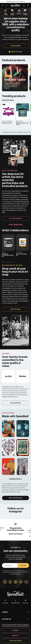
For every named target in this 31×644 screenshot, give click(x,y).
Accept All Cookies (15, 641)
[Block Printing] (6, 12)
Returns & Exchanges (15, 534)
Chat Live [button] (26, 602)
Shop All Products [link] (8, 100)
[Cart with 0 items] (28, 5)
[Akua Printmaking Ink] (23, 242)
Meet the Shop (16, 309)
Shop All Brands (15, 403)
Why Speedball (16, 46)
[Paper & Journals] (25, 12)
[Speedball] (8, 376)
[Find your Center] (15, 78)
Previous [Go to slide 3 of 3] (1, 1)
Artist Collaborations (16, 224)
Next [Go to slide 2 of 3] (30, 1)
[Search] (6, 5)
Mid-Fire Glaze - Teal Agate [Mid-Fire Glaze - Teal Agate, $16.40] (22, 124)
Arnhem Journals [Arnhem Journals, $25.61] (7, 123)
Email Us (5, 602)
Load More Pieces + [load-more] (15, 479)
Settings (15, 630)
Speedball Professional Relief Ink (8, 255)
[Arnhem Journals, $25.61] (8, 111)
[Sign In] (24, 5)
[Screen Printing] (12, 12)
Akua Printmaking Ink (21, 255)
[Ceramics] (19, 11)
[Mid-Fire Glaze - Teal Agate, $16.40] (23, 111)
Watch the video (17, 52)
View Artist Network (15, 498)
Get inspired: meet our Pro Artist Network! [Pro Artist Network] (15, 1)
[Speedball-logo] (16, 5)
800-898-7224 (15, 602)
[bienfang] (23, 376)
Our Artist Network (15, 218)
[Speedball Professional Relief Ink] (8, 242)
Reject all (16, 635)
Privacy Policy (18, 574)
